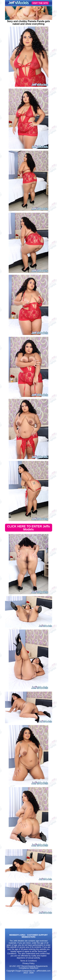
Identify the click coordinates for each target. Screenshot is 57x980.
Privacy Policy (28, 963)
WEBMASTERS (28, 937)
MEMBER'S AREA (17, 935)
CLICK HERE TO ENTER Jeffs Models (28, 528)
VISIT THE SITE (40, 3)
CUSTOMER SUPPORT (37, 935)
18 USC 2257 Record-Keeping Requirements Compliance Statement (28, 967)
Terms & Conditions (28, 961)
